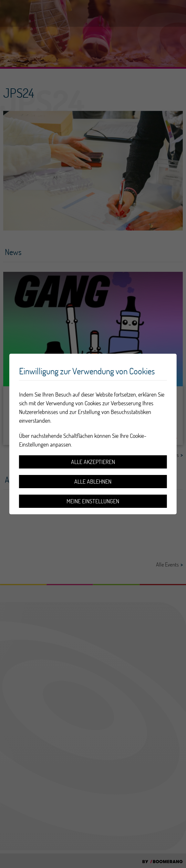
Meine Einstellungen (93, 501)
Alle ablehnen (93, 482)
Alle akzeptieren (93, 462)
